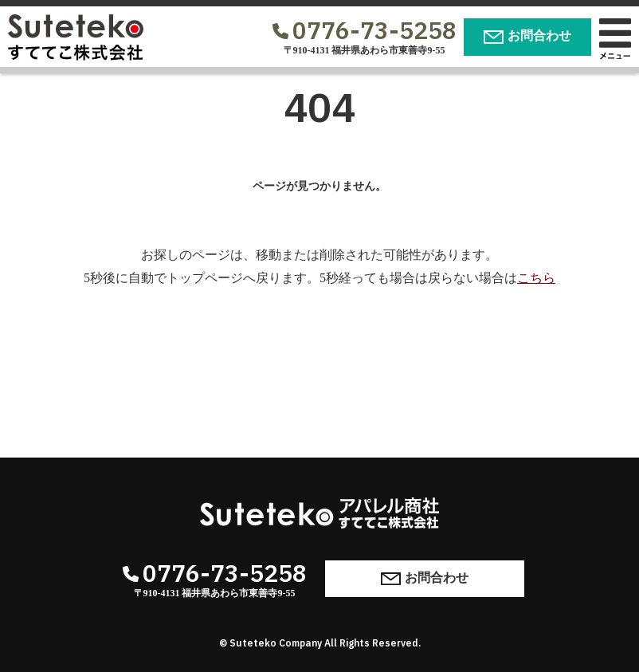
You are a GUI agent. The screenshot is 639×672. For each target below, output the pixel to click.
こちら (536, 278)
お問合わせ (527, 36)
